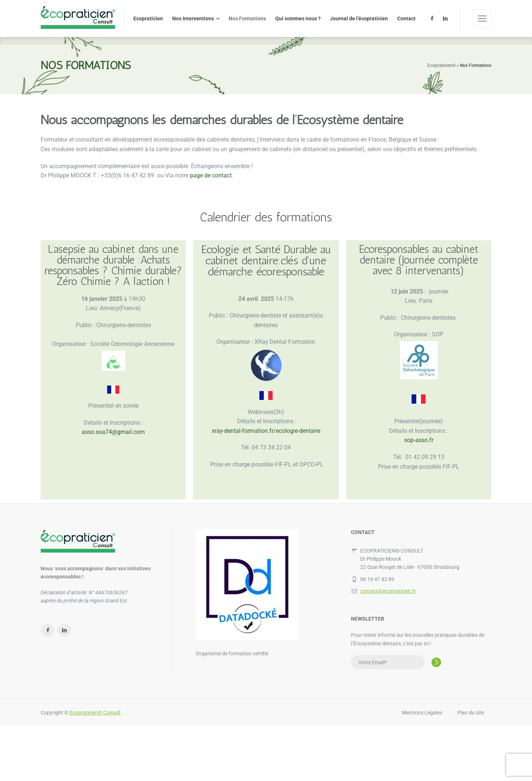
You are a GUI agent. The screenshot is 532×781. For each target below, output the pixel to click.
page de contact (211, 175)
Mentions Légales (422, 713)
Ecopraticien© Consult (95, 713)
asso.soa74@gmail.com (113, 432)
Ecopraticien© (441, 65)
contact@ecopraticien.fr (388, 591)
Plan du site (471, 713)
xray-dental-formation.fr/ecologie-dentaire (266, 431)
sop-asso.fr (419, 440)
